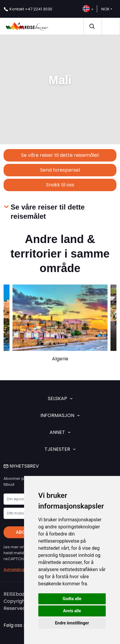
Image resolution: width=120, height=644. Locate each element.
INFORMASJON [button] (60, 415)
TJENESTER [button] (60, 449)
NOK (105, 9)
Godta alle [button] (72, 599)
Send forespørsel (60, 170)
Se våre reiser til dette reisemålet (60, 155)
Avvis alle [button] (72, 611)
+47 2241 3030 (31, 9)
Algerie (60, 359)
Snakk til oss (60, 185)
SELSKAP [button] (60, 398)
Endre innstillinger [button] (72, 623)
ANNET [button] (60, 432)
